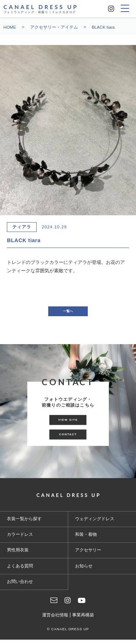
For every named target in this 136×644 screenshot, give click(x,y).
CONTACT (68, 441)
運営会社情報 (55, 619)
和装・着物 (86, 539)
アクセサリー (88, 554)
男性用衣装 (18, 554)
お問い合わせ (20, 586)
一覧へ (68, 313)
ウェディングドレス (95, 523)
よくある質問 (20, 570)
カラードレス (20, 539)
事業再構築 (83, 619)
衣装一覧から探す (24, 523)
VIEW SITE (68, 420)
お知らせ (84, 570)
